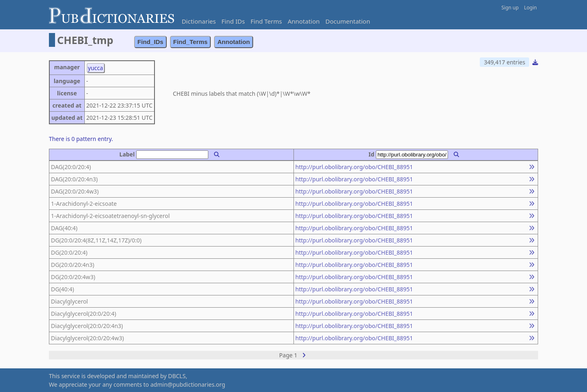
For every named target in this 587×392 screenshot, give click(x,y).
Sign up (510, 8)
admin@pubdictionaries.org (188, 384)
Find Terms (266, 21)
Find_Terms (191, 42)
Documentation (348, 21)
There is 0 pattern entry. (81, 139)
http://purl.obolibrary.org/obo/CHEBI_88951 (354, 167)
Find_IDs (150, 42)
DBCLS (177, 376)
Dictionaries (199, 21)
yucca (96, 68)
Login (531, 8)
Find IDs (233, 21)
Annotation (304, 21)
